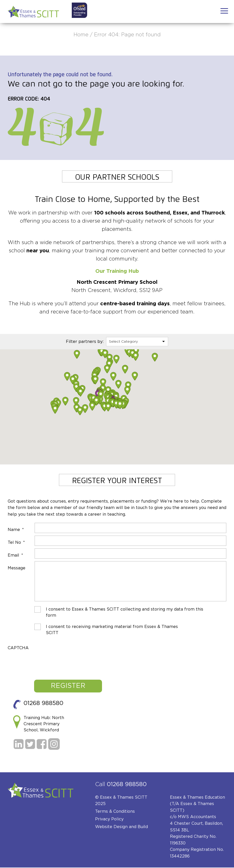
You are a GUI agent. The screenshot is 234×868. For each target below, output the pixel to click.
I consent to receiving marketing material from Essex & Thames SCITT (112, 631)
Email (15, 555)
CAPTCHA (18, 649)
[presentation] (47, 662)
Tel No (16, 542)
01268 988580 (43, 704)
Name (16, 530)
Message (17, 568)
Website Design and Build (121, 828)
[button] (67, 376)
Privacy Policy (109, 820)
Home (81, 35)
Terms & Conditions (115, 812)
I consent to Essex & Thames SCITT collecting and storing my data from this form (125, 613)
